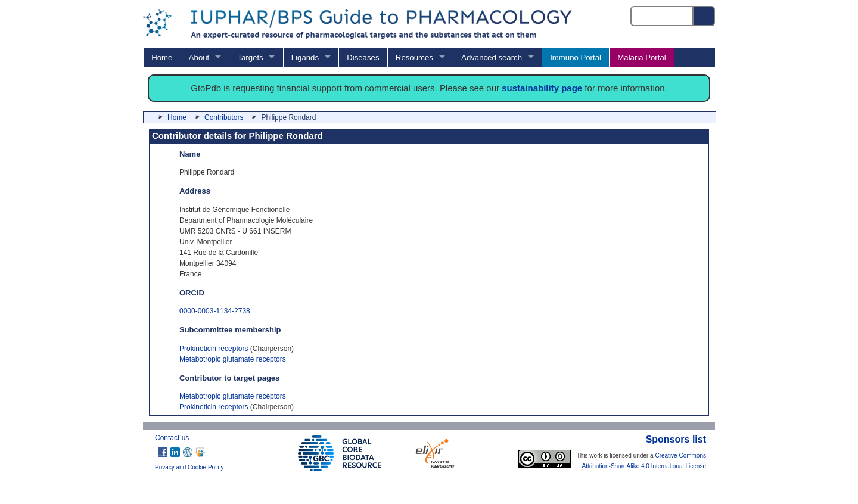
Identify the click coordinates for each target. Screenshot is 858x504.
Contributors (224, 117)
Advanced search (492, 57)
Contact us (172, 438)
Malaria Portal (641, 57)
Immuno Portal (576, 57)
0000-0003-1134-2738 (215, 311)
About (199, 57)
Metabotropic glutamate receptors (233, 359)
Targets (250, 57)
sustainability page (542, 88)
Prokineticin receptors (214, 349)
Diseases (363, 57)
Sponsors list (676, 439)
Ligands (305, 57)
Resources (414, 57)
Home (162, 57)
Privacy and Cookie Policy (189, 467)
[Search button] (704, 16)
